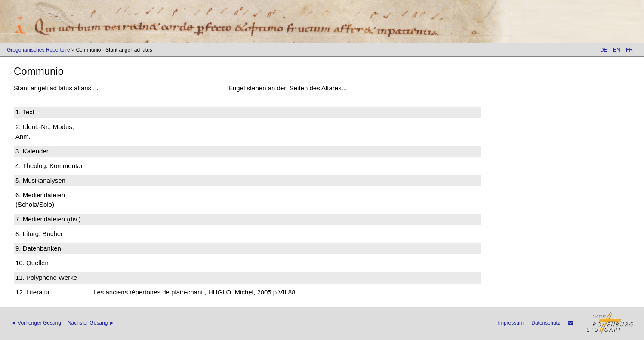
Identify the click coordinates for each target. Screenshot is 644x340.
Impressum (511, 323)
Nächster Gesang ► (91, 323)
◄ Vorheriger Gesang (36, 323)
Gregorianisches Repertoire (39, 50)
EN (617, 50)
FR (629, 50)
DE (604, 50)
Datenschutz (546, 323)
